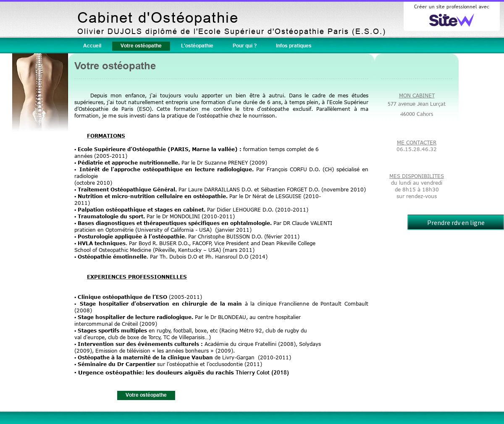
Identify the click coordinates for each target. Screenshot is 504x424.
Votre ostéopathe (141, 46)
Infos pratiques (294, 46)
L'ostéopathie (197, 46)
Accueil (92, 46)
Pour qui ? (245, 46)
